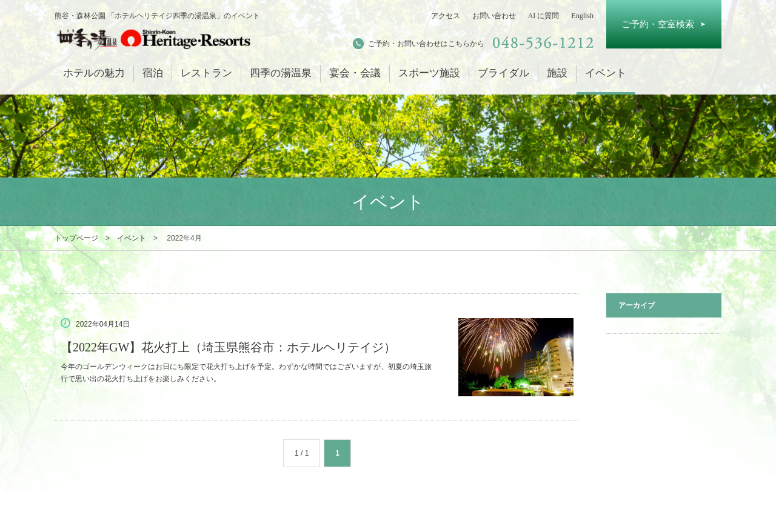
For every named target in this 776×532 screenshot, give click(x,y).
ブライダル (503, 73)
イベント (606, 73)
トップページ (76, 238)
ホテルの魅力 (94, 73)
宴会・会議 (355, 73)
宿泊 (153, 73)
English (582, 16)
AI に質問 (544, 16)
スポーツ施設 (429, 73)
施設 (557, 73)
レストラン (206, 73)
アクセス (446, 16)
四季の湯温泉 (281, 73)
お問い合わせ (494, 16)
